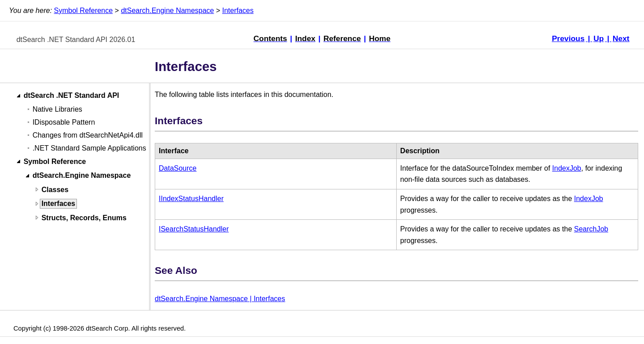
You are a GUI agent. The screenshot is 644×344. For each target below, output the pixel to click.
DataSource (178, 168)
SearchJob (591, 229)
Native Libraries (57, 109)
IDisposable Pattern (64, 122)
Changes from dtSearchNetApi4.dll (88, 135)
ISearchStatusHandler (194, 229)
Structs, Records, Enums (84, 218)
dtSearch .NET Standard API (72, 96)
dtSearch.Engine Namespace (167, 10)
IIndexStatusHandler (191, 199)
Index (305, 38)
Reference (342, 38)
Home (380, 38)
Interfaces (238, 10)
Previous (568, 38)
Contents (270, 38)
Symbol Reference (84, 10)
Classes (55, 190)
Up (599, 38)
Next (621, 38)
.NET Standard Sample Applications (89, 148)
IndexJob (567, 168)
